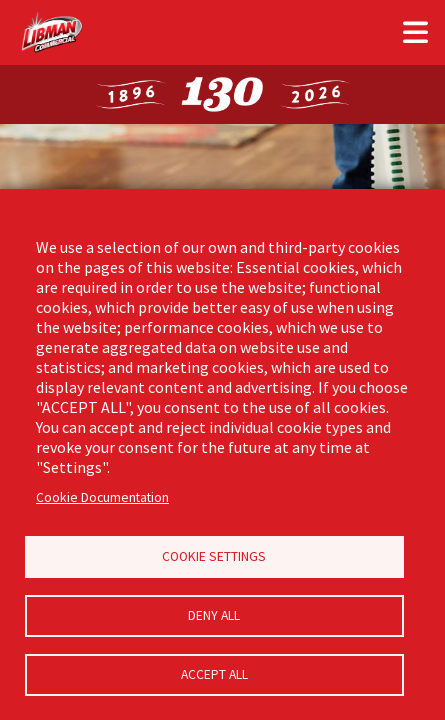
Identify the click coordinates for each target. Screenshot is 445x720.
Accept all (214, 674)
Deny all (214, 615)
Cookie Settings (214, 556)
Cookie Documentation (102, 497)
